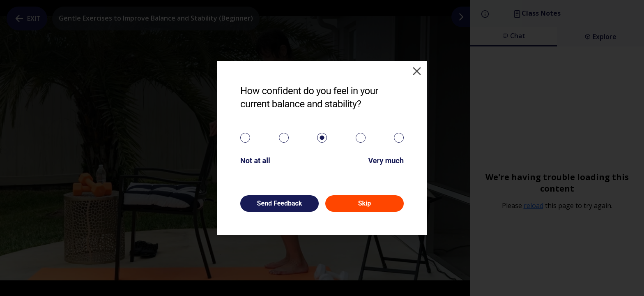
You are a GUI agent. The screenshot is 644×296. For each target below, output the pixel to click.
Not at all (255, 161)
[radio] (245, 138)
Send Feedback (280, 203)
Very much (386, 161)
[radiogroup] (322, 138)
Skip (365, 203)
